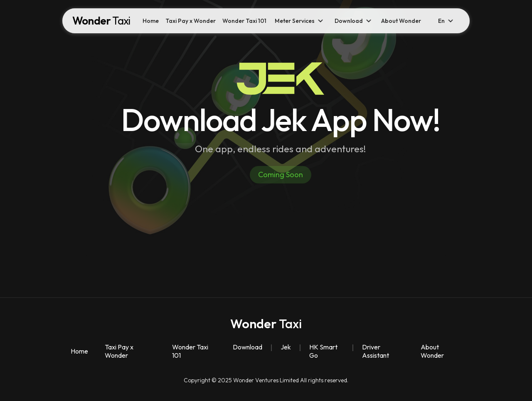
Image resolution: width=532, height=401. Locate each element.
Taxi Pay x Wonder (191, 21)
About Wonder (401, 21)
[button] (300, 21)
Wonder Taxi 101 (244, 21)
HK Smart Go (323, 351)
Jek (286, 347)
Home (151, 21)
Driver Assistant (376, 351)
